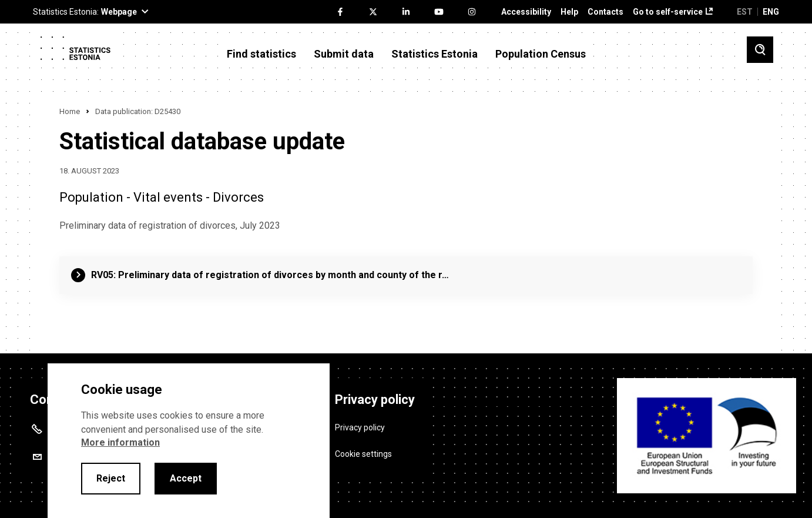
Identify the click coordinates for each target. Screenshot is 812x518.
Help (569, 12)
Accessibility (526, 12)
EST (745, 12)
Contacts (605, 12)
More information (120, 442)
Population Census (541, 54)
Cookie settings (363, 453)
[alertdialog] (189, 441)
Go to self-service (668, 12)
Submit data (344, 54)
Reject (111, 478)
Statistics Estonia (434, 54)
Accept (186, 478)
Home (70, 111)
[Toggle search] (760, 50)
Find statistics (261, 54)
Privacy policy (360, 427)
